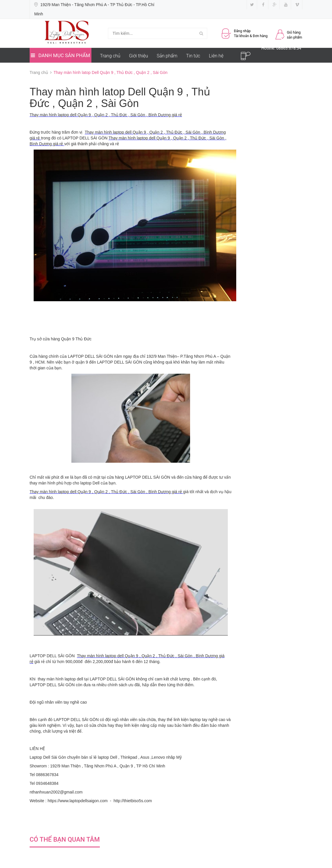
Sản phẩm (167, 56)
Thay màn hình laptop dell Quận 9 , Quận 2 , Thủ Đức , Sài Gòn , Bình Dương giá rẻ (106, 115)
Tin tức (193, 56)
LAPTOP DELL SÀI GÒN (90, 356)
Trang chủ (110, 56)
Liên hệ (216, 56)
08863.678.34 (289, 48)
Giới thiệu (139, 56)
